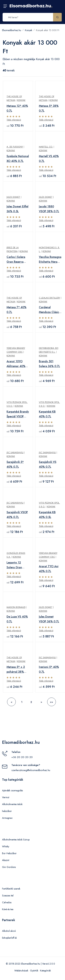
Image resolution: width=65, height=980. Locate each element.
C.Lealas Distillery (50, 298)
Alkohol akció (9, 931)
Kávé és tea (8, 909)
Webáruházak (21, 971)
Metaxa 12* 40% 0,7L (17, 108)
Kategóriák (45, 971)
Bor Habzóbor (9, 853)
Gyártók (34, 971)
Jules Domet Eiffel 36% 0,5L (17, 209)
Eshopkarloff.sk (9, 938)
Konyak (29, 30)
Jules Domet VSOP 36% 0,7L (49, 619)
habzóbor (7, 811)
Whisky (6, 846)
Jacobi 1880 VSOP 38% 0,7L (49, 209)
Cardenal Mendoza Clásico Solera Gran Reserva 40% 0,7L (50, 310)
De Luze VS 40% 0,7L (17, 619)
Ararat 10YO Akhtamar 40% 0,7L (16, 364)
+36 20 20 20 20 (22, 757)
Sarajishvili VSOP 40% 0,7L (17, 515)
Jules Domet (13, 197)
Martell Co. (46, 147)
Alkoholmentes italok (12, 804)
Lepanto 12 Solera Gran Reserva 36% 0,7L (18, 565)
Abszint (6, 860)
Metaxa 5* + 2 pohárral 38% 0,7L (16, 670)
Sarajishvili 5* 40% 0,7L (15, 464)
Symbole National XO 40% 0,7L (18, 159)
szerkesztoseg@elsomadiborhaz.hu (31, 770)
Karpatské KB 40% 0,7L (47, 414)
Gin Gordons (9, 867)
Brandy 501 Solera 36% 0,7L (49, 364)
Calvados (7, 902)
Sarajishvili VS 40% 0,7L (48, 464)
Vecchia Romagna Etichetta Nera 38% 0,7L (50, 260)
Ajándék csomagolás (12, 790)
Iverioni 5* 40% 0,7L (49, 669)
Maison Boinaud (16, 607)
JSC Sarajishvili (15, 452)
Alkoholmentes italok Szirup (16, 840)
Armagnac (7, 818)
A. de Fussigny (15, 147)
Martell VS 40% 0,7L (49, 159)
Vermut (6, 797)
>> (52, 702)
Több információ (14, 120)
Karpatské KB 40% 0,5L (47, 515)
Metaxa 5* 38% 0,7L (49, 108)
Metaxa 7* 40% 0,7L (17, 310)
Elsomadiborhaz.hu (31, 6)
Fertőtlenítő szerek (11, 889)
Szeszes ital (8, 896)
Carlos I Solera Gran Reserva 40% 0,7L (16, 260)
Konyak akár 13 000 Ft (48, 30)
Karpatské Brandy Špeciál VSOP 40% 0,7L (18, 414)
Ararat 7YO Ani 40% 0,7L (49, 569)
